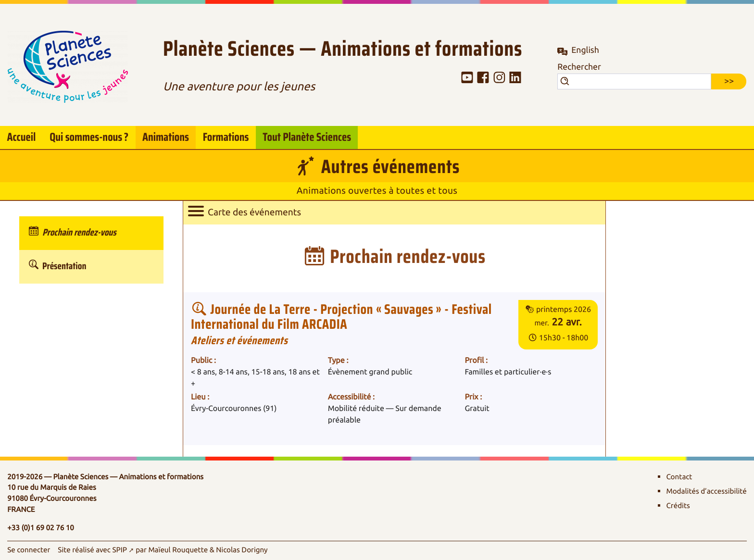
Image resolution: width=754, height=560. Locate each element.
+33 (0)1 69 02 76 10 (41, 528)
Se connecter (29, 550)
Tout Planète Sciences (307, 137)
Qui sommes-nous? (89, 136)
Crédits (678, 506)
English (585, 50)
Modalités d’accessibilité (706, 491)
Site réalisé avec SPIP (92, 550)
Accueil (21, 137)
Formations (226, 137)
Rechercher (579, 67)
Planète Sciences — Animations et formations (343, 50)
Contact (679, 477)
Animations (166, 137)
